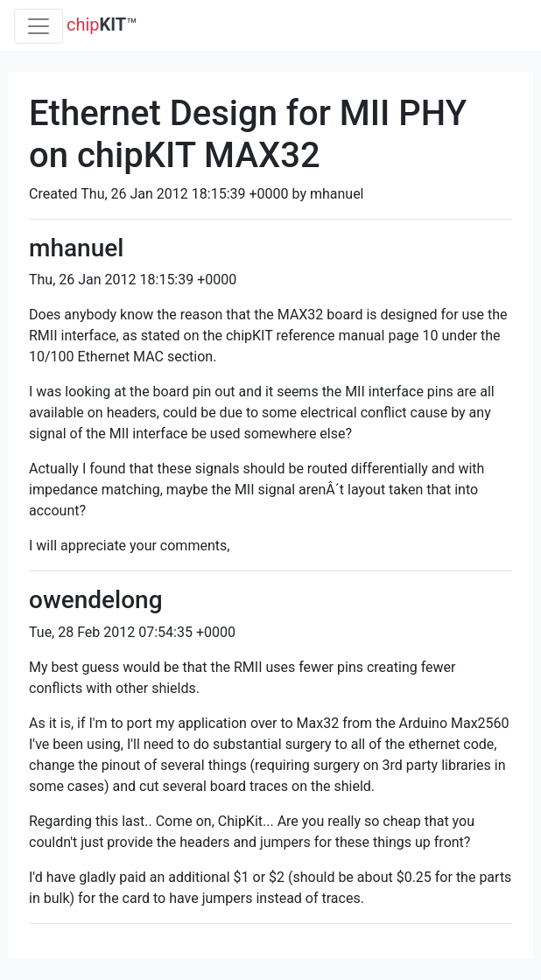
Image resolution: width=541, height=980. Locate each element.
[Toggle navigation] (39, 26)
